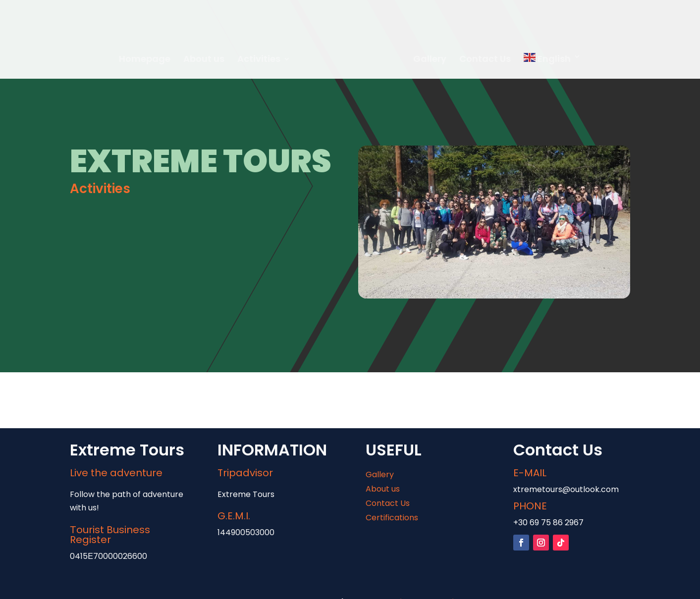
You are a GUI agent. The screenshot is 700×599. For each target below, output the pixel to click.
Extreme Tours (246, 494)
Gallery (430, 60)
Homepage (145, 60)
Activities (259, 60)
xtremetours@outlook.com (566, 489)
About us (204, 60)
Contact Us (485, 60)
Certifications (392, 518)
